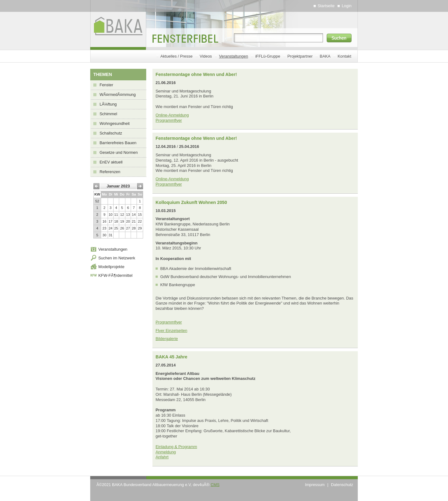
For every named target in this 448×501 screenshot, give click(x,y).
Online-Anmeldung (172, 115)
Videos (206, 56)
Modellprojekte (111, 267)
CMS (215, 485)
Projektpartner (300, 56)
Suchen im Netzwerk (117, 258)
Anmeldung (166, 452)
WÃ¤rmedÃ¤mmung (118, 95)
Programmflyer (169, 120)
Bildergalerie (167, 339)
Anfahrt (162, 457)
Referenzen (110, 172)
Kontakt (344, 56)
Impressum (315, 485)
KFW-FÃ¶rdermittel (115, 275)
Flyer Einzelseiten (171, 331)
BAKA (325, 56)
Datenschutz (342, 485)
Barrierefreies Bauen (118, 143)
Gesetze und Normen (119, 152)
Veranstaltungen (233, 56)
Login (347, 6)
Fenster (106, 85)
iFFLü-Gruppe (268, 56)
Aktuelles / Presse (177, 56)
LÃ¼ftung (108, 104)
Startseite (326, 6)
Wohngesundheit (115, 123)
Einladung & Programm (176, 447)
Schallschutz (111, 133)
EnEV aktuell (111, 162)
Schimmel (108, 114)
